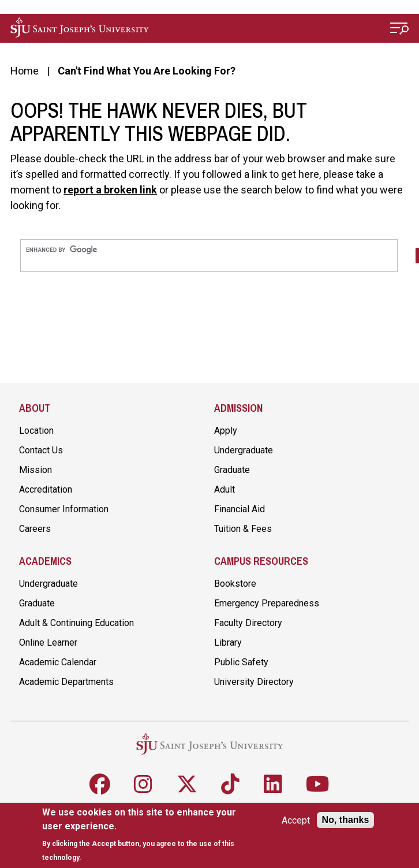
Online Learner (48, 642)
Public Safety (241, 662)
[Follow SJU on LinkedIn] (273, 784)
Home (25, 71)
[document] (143, 835)
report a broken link (110, 190)
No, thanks (346, 820)
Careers (35, 529)
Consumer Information (64, 509)
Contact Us (41, 450)
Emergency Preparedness (267, 603)
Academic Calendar (58, 662)
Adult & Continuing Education (76, 623)
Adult (225, 489)
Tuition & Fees (243, 529)
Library (228, 642)
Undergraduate (244, 450)
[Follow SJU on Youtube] (318, 784)
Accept (296, 820)
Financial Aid (240, 509)
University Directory (254, 682)
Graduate (232, 470)
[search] (209, 250)
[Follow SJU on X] (187, 784)
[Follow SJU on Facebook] (100, 784)
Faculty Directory (248, 623)
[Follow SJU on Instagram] (143, 784)
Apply (226, 431)
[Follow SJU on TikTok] (230, 784)
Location (36, 431)
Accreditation (46, 489)
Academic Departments (66, 682)
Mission (35, 470)
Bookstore (235, 584)
